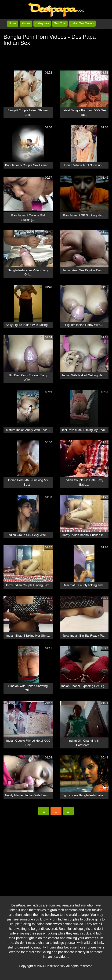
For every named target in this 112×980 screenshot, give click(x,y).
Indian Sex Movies (82, 23)
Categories (42, 23)
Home (13, 23)
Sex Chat (60, 23)
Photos (26, 23)
